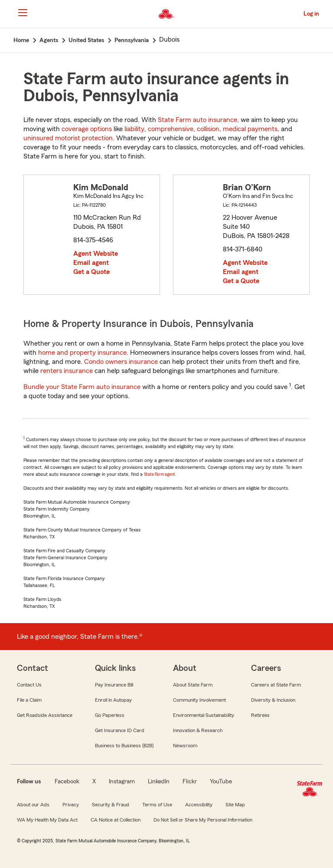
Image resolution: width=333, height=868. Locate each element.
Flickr (190, 782)
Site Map (235, 805)
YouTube (221, 782)
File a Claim (29, 700)
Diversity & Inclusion (273, 700)
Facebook (67, 782)
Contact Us (29, 685)
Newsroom (185, 746)
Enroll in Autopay (113, 700)
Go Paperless (110, 715)
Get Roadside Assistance (45, 715)
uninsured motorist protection (68, 138)
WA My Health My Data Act (47, 820)
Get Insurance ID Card (120, 730)
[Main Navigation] (23, 13)
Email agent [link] (91, 263)
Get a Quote (91, 272)
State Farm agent (160, 474)
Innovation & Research (198, 730)
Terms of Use (157, 805)
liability (134, 129)
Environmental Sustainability (204, 715)
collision (208, 129)
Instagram (122, 782)
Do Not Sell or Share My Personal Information (203, 820)
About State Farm (193, 685)
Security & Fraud (111, 805)
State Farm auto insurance (198, 120)
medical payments (250, 129)
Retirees (260, 715)
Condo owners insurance (121, 362)
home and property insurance (82, 353)
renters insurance (67, 371)
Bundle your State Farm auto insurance (82, 387)
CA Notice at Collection (116, 820)
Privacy (71, 805)
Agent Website (96, 254)
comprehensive (171, 129)
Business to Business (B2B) (124, 746)
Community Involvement (199, 700)
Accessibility (199, 805)
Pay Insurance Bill (114, 685)
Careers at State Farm (276, 685)
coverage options (87, 129)
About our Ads (33, 805)
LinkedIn (159, 782)
